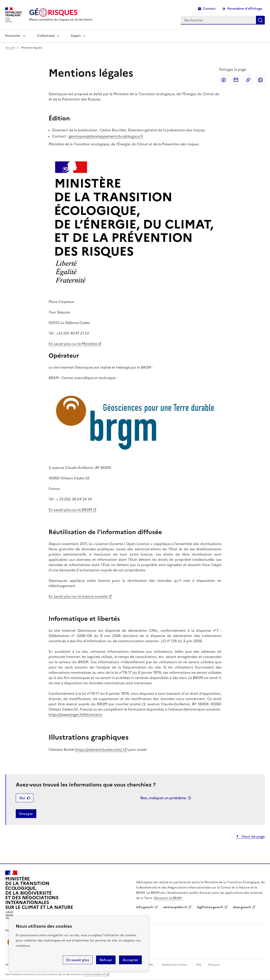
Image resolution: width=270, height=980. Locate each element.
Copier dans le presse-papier (248, 80)
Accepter (130, 960)
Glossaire (214, 965)
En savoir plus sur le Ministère (73, 344)
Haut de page (253, 836)
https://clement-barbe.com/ (99, 750)
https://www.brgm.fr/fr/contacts (75, 714)
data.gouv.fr (242, 907)
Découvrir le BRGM (168, 898)
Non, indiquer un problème (163, 798)
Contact (209, 9)
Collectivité (46, 36)
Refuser (106, 960)
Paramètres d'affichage (245, 9)
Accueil (10, 48)
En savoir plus (78, 960)
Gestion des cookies (175, 965)
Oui (22, 798)
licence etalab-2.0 (94, 974)
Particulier (13, 36)
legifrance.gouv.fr (210, 907)
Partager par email (236, 80)
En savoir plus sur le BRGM (70, 510)
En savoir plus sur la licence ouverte (78, 596)
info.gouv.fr (145, 907)
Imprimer (260, 80)
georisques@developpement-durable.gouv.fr (106, 136)
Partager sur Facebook (224, 80)
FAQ (198, 965)
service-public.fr (175, 907)
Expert (76, 36)
